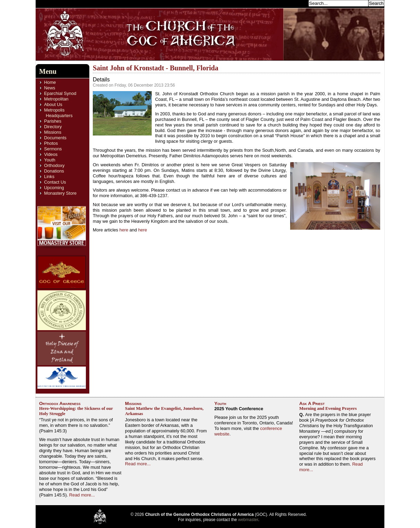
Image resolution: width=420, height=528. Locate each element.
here (124, 230)
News (50, 88)
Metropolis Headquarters (58, 113)
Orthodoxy (54, 165)
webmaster (248, 520)
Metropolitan (56, 99)
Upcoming (54, 188)
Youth (50, 160)
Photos (51, 143)
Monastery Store (60, 193)
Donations (54, 171)
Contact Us (55, 182)
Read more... (82, 495)
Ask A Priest (312, 403)
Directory (53, 127)
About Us (53, 104)
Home (50, 82)
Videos (51, 154)
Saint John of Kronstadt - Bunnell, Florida (155, 68)
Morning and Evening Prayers (328, 408)
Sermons (53, 149)
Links (49, 177)
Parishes (53, 121)
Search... (297, 3)
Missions (53, 132)
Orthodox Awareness (60, 403)
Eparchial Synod (60, 93)
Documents (55, 138)
